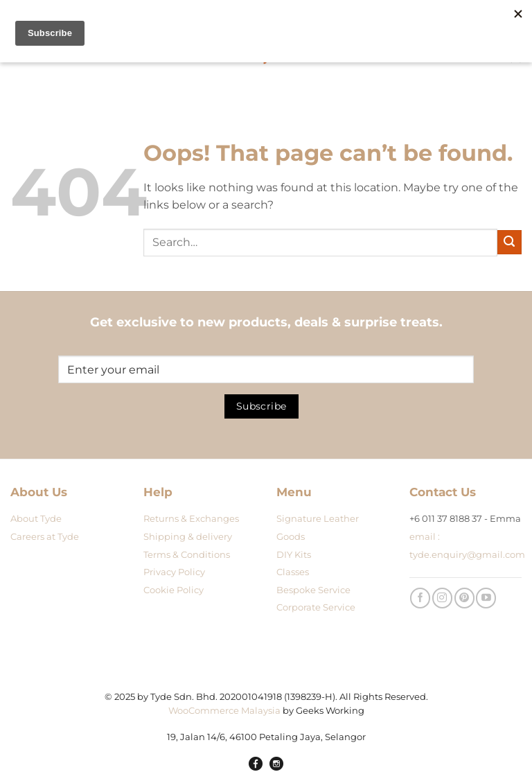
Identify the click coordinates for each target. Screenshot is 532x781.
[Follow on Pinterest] (464, 598)
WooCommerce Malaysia (224, 710)
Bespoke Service (313, 590)
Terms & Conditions (187, 555)
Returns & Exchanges (191, 519)
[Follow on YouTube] (486, 598)
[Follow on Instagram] (442, 598)
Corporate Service (316, 607)
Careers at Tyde (45, 537)
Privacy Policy (174, 572)
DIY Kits (294, 555)
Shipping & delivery (188, 537)
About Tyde (36, 519)
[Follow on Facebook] (420, 598)
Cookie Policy (174, 590)
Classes (293, 572)
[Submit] (509, 242)
